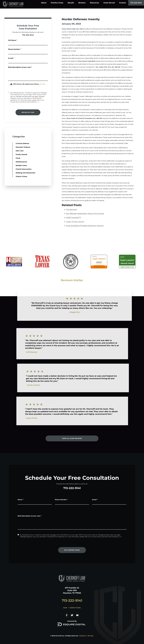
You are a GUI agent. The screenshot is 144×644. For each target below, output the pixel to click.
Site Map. (91, 636)
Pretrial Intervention (15, 169)
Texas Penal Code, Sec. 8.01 (72, 29)
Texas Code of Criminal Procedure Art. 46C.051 (84, 118)
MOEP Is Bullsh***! (74, 218)
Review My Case (28, 112)
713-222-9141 (136, 3)
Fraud (9, 158)
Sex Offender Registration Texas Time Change (85, 214)
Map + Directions (72, 608)
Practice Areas (57, 3)
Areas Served (109, 3)
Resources (94, 3)
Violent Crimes (13, 176)
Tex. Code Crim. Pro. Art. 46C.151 (108, 67)
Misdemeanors (13, 162)
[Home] (16, 4)
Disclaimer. (83, 636)
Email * (95, 500)
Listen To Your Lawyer (75, 222)
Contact (123, 3)
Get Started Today (72, 550)
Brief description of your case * (20, 67)
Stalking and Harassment (17, 173)
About (44, 3)
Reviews (82, 3)
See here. (42, 84)
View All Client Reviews (72, 438)
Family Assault (13, 154)
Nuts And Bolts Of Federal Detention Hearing (85, 226)
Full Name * (12, 40)
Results (71, 3)
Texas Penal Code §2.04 (86, 61)
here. (38, 102)
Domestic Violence (14, 147)
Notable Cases (13, 165)
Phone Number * (14, 49)
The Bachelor (72, 210)
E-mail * (11, 58)
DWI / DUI (11, 151)
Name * (20, 500)
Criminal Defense (14, 143)
